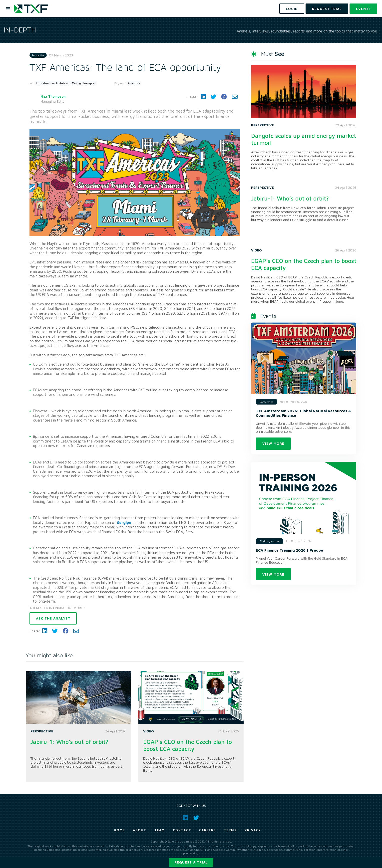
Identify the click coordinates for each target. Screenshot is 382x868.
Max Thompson (53, 96)
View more (273, 443)
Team (160, 830)
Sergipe (124, 522)
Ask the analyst (53, 618)
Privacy (253, 830)
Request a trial (191, 862)
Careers (207, 830)
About (140, 830)
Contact (182, 830)
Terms (230, 830)
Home (120, 830)
